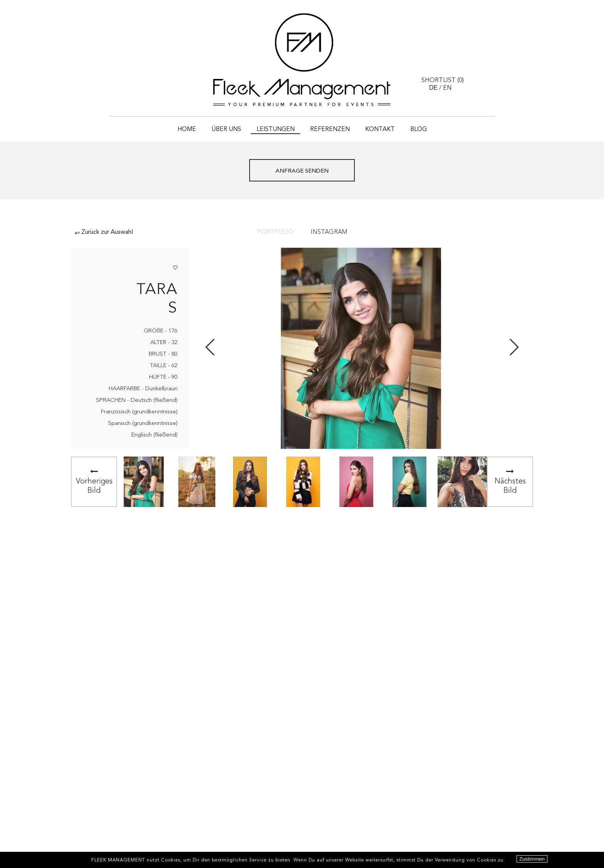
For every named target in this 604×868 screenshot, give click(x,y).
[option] (144, 482)
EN (447, 88)
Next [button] (514, 347)
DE (433, 88)
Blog (419, 129)
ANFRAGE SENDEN (302, 171)
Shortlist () (443, 81)
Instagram (329, 232)
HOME (187, 129)
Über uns (226, 129)
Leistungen (276, 129)
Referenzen (330, 129)
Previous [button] (211, 347)
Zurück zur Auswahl (104, 232)
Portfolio (275, 232)
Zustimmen (532, 859)
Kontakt (380, 129)
